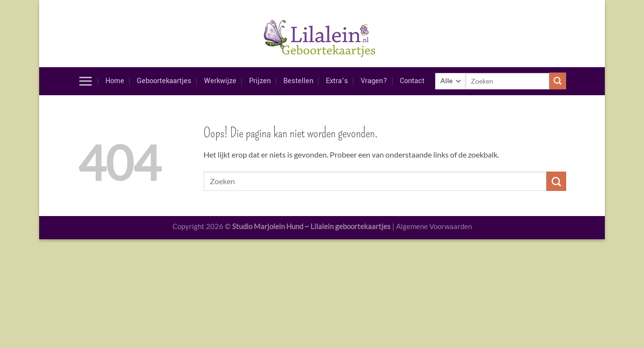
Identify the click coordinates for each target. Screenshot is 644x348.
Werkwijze (220, 81)
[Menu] (85, 81)
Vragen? (374, 81)
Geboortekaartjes (164, 81)
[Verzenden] (558, 81)
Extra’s (337, 81)
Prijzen (260, 81)
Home (115, 81)
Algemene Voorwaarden (434, 226)
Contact (412, 81)
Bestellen (298, 81)
